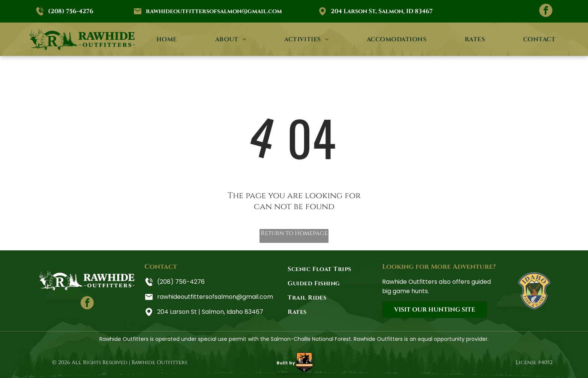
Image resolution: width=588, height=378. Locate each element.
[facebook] (546, 11)
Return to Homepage (294, 233)
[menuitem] (167, 39)
